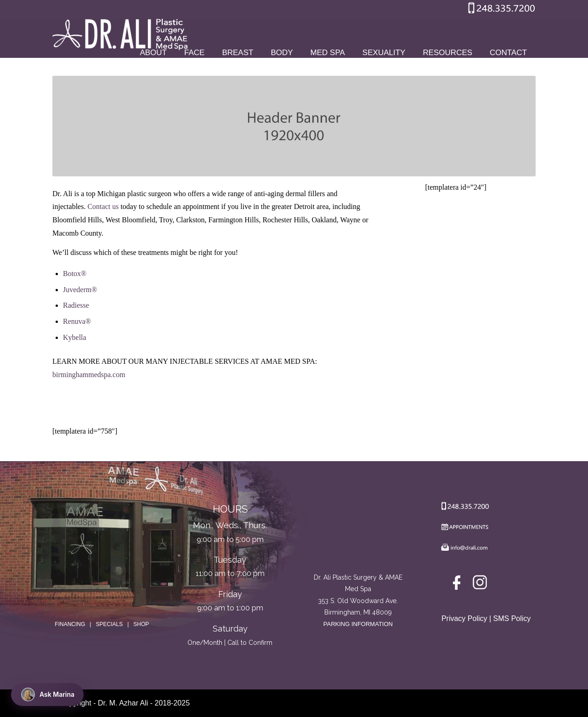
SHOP (141, 624)
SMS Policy (512, 618)
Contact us (103, 206)
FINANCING (70, 624)
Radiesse (76, 305)
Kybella (75, 337)
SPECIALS (109, 624)
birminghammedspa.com (89, 375)
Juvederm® (80, 290)
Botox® (75, 274)
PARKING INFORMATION (358, 624)
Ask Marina (48, 694)
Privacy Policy (464, 618)
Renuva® (77, 321)
